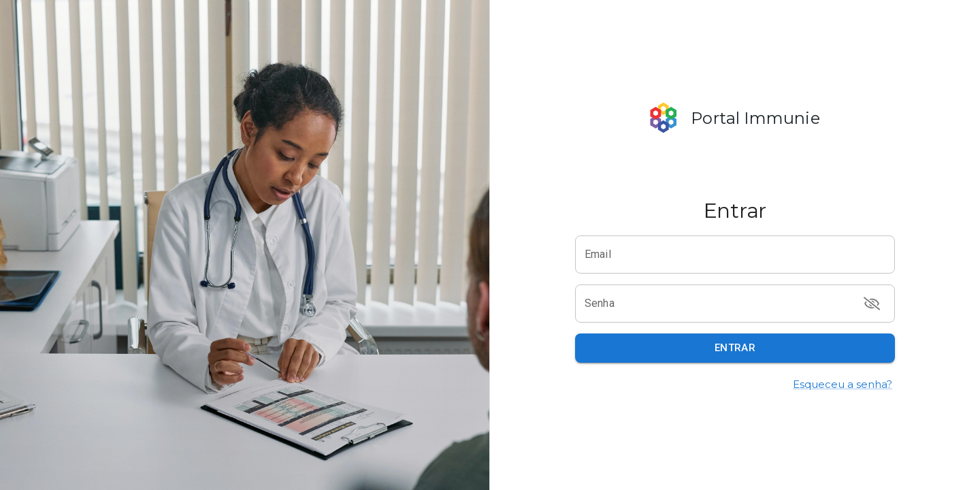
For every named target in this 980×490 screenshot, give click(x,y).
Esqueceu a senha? (843, 384)
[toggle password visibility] (872, 304)
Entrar (735, 348)
